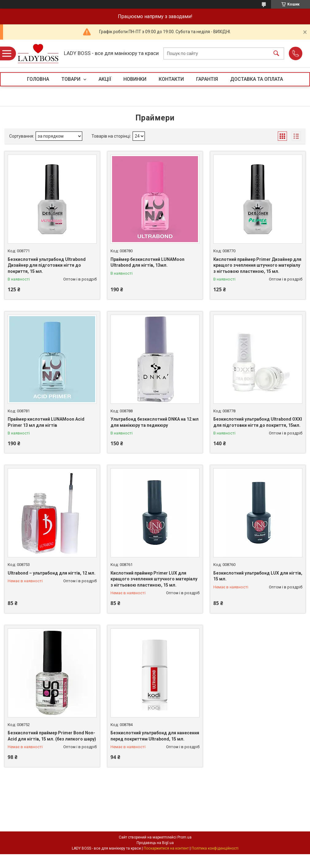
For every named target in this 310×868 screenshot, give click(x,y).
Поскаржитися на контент (166, 848)
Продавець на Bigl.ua (155, 843)
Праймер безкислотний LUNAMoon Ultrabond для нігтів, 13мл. (147, 262)
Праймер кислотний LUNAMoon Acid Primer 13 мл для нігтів (46, 422)
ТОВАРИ (72, 79)
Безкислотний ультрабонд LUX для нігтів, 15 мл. (258, 576)
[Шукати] (276, 54)
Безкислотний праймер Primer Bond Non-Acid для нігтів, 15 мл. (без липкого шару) (52, 736)
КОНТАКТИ (171, 79)
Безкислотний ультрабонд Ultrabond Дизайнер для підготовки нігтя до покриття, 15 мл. (47, 265)
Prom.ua (184, 837)
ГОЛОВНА (38, 79)
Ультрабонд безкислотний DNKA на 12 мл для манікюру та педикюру (155, 422)
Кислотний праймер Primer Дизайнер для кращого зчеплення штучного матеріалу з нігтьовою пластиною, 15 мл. (257, 265)
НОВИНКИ (135, 79)
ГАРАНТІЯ (207, 79)
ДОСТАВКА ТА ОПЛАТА (257, 79)
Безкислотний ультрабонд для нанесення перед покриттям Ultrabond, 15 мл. (155, 736)
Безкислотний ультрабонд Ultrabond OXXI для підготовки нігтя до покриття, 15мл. (258, 422)
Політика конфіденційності (215, 848)
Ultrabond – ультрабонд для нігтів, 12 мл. (52, 573)
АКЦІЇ (105, 79)
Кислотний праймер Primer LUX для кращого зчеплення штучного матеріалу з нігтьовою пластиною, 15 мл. (154, 579)
